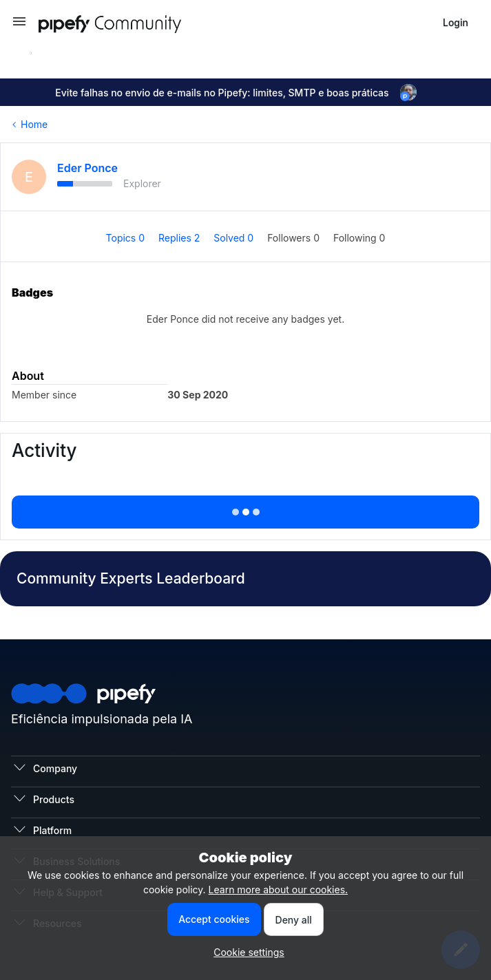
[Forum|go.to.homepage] (135, 22)
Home (34, 124)
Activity (44, 450)
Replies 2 (180, 238)
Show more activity (245, 508)
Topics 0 (127, 238)
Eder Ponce (87, 168)
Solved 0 (235, 238)
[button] (19, 26)
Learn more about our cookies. (279, 890)
